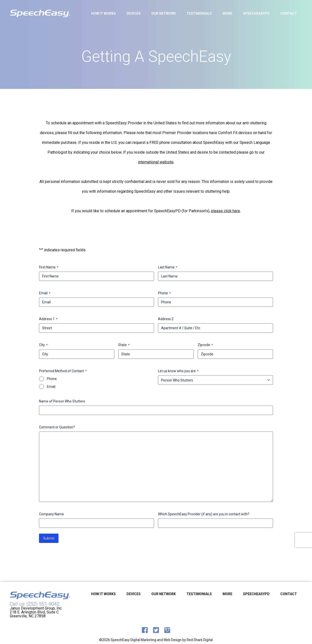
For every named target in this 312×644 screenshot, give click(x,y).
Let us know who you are (178, 371)
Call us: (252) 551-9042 (35, 604)
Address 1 (48, 319)
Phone (164, 293)
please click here (226, 211)
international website (156, 162)
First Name (49, 267)
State (124, 345)
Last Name (168, 267)
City (43, 345)
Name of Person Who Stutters (62, 401)
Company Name (51, 514)
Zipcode (205, 345)
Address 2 (166, 319)
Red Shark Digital (200, 640)
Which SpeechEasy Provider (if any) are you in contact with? (204, 514)
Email (45, 293)
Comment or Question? (57, 427)
